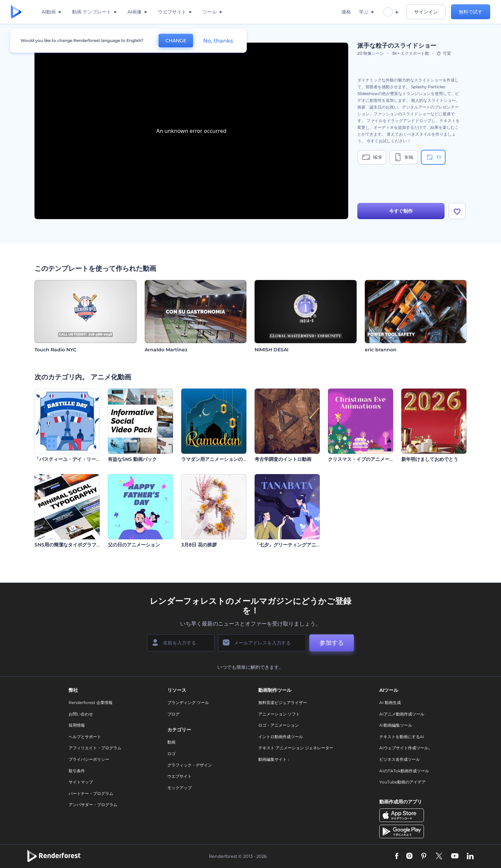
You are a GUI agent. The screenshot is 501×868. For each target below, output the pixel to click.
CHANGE (176, 41)
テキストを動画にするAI (402, 737)
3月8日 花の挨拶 (199, 545)
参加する (332, 643)
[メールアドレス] (262, 643)
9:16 (404, 157)
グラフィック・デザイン (190, 765)
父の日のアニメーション (134, 545)
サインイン (426, 12)
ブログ (173, 714)
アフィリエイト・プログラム (95, 748)
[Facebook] (397, 857)
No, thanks (218, 41)
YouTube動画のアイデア (402, 782)
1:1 (433, 157)
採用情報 (77, 725)
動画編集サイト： (275, 759)
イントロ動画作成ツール (281, 737)
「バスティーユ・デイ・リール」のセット (79, 459)
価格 (346, 12)
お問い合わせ (81, 714)
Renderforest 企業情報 (91, 702)
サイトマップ (81, 782)
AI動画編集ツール (396, 725)
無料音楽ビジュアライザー (283, 702)
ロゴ (171, 754)
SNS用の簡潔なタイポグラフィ (68, 545)
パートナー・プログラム (91, 793)
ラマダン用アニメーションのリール (219, 459)
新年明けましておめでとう (430, 459)
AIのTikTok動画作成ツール (404, 771)
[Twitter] (439, 857)
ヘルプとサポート (85, 737)
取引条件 (77, 771)
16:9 (372, 157)
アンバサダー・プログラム (93, 805)
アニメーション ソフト (279, 714)
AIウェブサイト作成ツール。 (406, 748)
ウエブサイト (180, 776)
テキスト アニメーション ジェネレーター (296, 748)
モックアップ (180, 788)
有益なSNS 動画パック (132, 459)
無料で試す (471, 12)
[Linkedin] (470, 857)
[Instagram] (409, 857)
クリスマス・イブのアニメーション (366, 459)
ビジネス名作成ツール (400, 759)
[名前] (181, 643)
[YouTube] (455, 857)
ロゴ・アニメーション (279, 725)
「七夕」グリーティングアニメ (288, 545)
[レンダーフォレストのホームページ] (16, 12)
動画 (171, 742)
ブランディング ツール (188, 702)
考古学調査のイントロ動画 (283, 459)
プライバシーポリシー (89, 759)
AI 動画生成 (390, 702)
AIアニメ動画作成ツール (402, 714)
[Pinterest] (424, 857)
